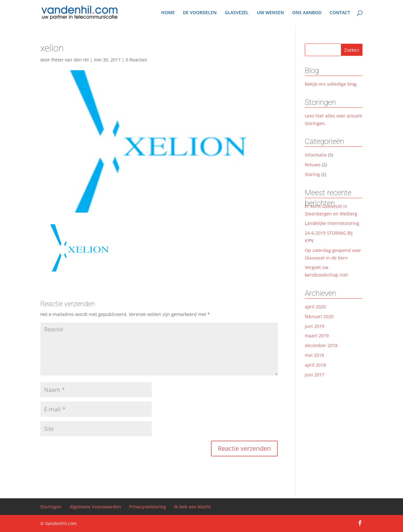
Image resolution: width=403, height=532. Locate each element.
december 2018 (321, 345)
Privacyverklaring (148, 507)
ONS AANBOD (307, 13)
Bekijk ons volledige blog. (331, 84)
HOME (168, 13)
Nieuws (313, 165)
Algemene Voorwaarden (95, 507)
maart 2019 (317, 336)
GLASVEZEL (237, 13)
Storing (312, 174)
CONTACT (340, 13)
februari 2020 (319, 316)
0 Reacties (136, 60)
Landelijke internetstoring (332, 223)
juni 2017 (315, 375)
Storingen (51, 507)
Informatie (316, 155)
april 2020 (315, 307)
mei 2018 (314, 355)
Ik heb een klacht (193, 507)
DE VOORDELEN (200, 13)
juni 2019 (315, 326)
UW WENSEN (270, 13)
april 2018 (315, 365)
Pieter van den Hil (70, 60)
